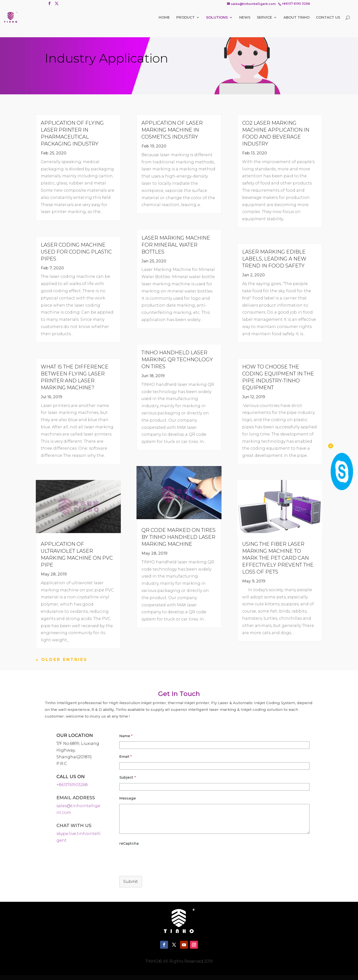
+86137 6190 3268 (296, 4)
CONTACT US (328, 18)
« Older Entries (62, 660)
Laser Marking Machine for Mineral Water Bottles (176, 245)
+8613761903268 (72, 785)
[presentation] (157, 905)
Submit (131, 882)
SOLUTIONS (217, 18)
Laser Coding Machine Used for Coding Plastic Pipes (76, 252)
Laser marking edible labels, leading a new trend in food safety (274, 259)
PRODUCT (185, 18)
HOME (164, 18)
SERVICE (264, 18)
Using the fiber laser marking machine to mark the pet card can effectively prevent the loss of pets (278, 558)
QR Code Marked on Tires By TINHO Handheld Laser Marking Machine (179, 537)
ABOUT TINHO (296, 18)
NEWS (245, 18)
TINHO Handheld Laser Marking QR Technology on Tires (177, 360)
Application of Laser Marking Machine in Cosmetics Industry (172, 130)
